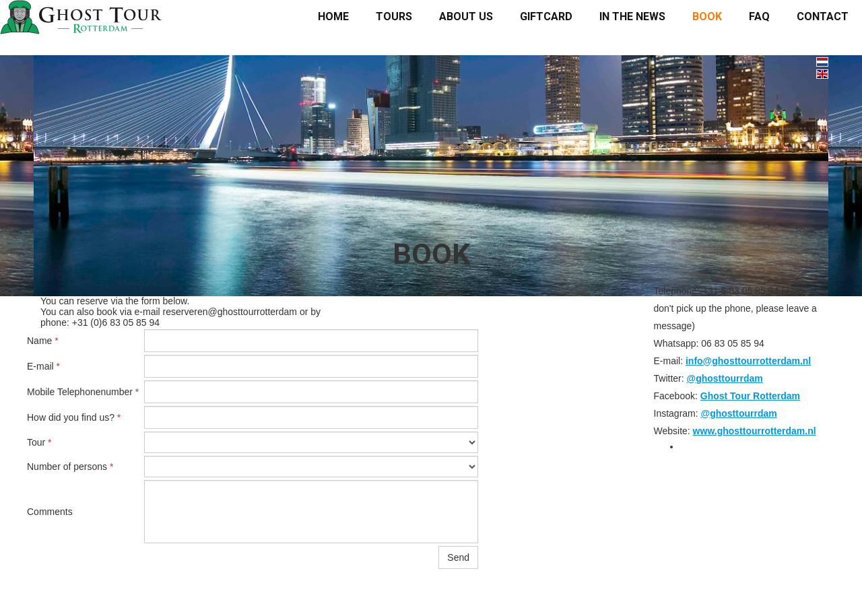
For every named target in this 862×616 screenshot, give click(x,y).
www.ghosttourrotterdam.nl (755, 431)
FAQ (759, 16)
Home (333, 16)
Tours (394, 16)
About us (466, 16)
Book (707, 16)
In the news (632, 16)
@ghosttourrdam (725, 378)
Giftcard (546, 16)
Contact (823, 16)
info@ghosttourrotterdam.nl (748, 361)
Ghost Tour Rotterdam (750, 396)
